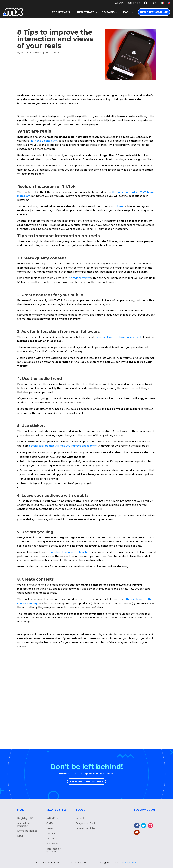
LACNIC (51, 834)
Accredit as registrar (24, 825)
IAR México (53, 818)
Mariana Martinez (32, 53)
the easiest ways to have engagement (118, 337)
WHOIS (119, 3)
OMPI (50, 824)
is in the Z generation (44, 141)
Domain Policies (86, 829)
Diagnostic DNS (85, 824)
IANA (50, 829)
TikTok (119, 206)
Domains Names (27, 831)
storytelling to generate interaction (69, 552)
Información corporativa (54, 850)
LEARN (126, 12)
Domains (108, 12)
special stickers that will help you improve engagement (63, 446)
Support (134, 3)
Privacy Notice (130, 862)
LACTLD (52, 839)
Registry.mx (61, 12)
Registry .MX (25, 818)
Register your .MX (154, 12)
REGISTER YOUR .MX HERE (86, 781)
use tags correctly (79, 278)
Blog (20, 836)
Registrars (86, 12)
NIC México (53, 844)
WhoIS (80, 818)
